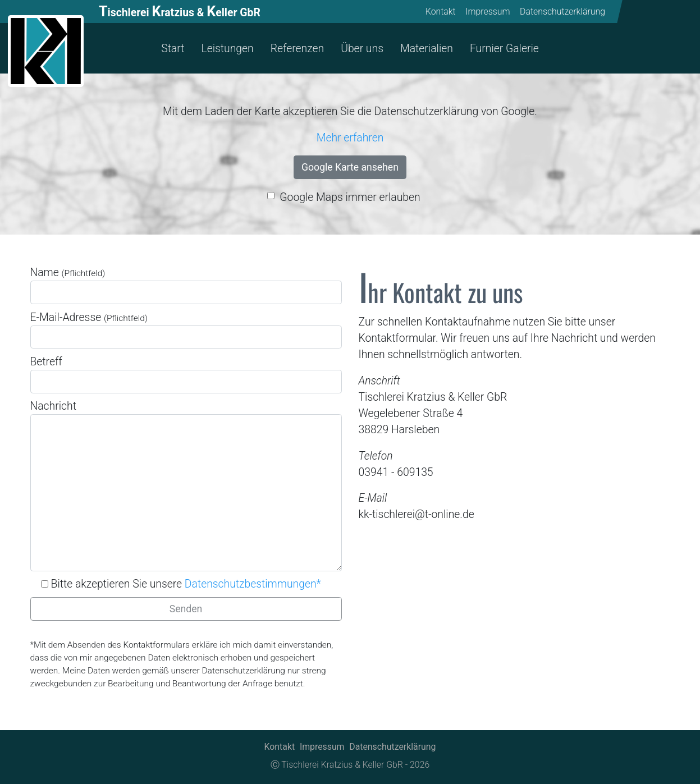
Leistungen (227, 49)
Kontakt (441, 12)
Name (186, 285)
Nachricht (186, 485)
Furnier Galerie (504, 49)
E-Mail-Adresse (186, 330)
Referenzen (297, 49)
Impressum (488, 12)
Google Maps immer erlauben (350, 197)
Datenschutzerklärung (562, 12)
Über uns (362, 49)
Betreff (186, 374)
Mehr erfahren (350, 138)
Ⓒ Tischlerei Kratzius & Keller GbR (337, 765)
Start (173, 49)
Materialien (427, 49)
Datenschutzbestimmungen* (253, 584)
